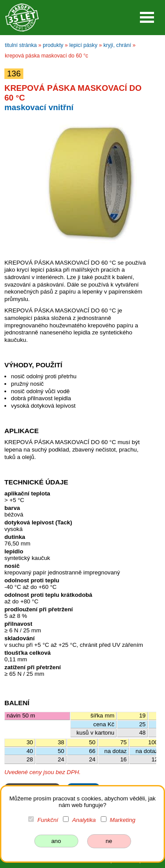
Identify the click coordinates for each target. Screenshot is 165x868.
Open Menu (147, 17)
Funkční (48, 820)
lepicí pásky (84, 45)
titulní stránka (21, 45)
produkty (53, 45)
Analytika (84, 820)
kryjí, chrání (117, 45)
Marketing (122, 820)
